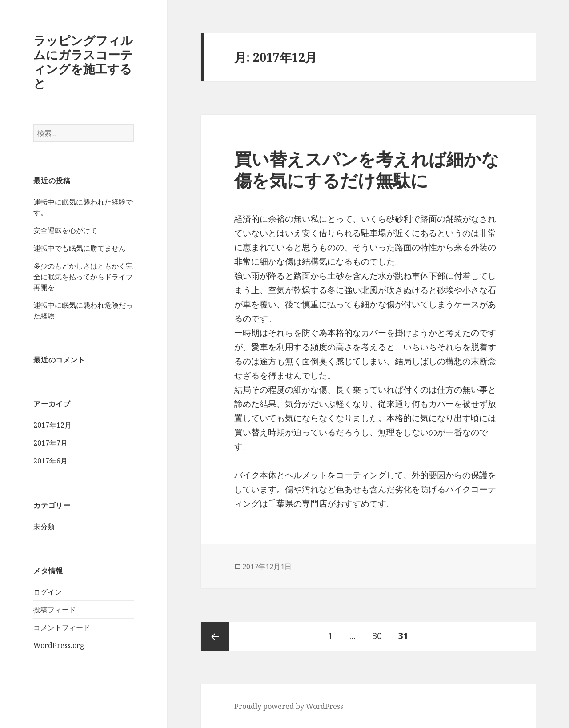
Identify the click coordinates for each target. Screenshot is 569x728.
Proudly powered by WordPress (289, 706)
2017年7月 (50, 443)
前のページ (215, 636)
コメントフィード (62, 627)
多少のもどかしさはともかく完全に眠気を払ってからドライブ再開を (83, 277)
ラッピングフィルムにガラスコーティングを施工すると (83, 62)
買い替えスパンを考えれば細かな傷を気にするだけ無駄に (367, 169)
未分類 (44, 527)
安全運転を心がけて (65, 230)
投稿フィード (55, 610)
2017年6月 (50, 461)
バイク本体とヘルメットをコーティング (310, 475)
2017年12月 (52, 425)
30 (377, 636)
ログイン (48, 592)
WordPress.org (59, 645)
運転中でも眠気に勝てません (80, 248)
